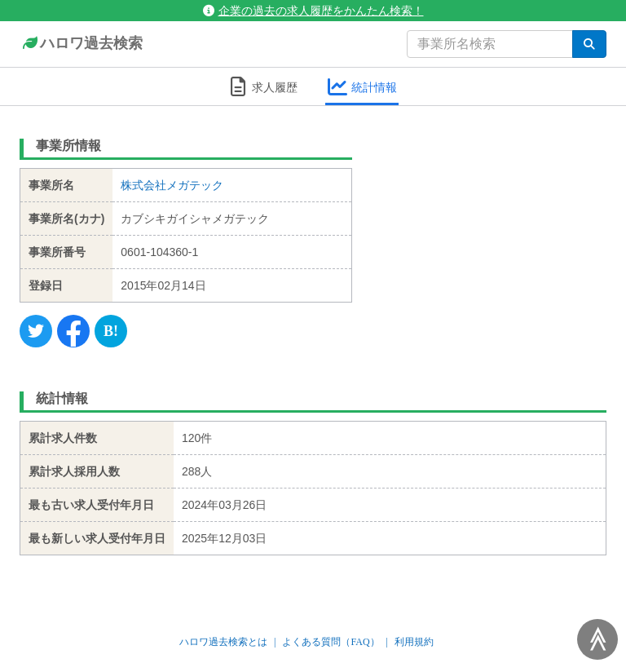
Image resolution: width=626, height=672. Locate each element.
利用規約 (414, 642)
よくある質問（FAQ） (331, 642)
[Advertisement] (492, 232)
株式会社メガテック (172, 185)
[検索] (589, 44)
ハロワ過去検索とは (223, 642)
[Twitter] (36, 331)
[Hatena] (111, 331)
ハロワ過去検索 (81, 44)
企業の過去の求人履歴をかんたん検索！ (313, 11)
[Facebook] (73, 331)
